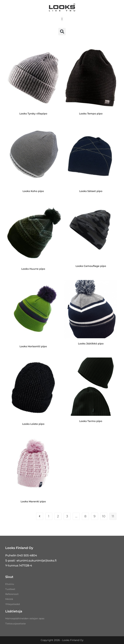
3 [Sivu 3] (67, 516)
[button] (62, 19)
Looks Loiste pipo (33, 424)
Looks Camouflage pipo (91, 266)
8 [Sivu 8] (85, 516)
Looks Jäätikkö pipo (91, 344)
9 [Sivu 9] (94, 516)
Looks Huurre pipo (33, 269)
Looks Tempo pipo (91, 114)
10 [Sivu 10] (104, 516)
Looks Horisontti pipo (33, 346)
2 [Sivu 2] (58, 516)
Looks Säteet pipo (91, 191)
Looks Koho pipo (33, 191)
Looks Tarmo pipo (91, 421)
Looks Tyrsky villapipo (33, 114)
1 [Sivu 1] (49, 516)
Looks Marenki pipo (33, 501)
